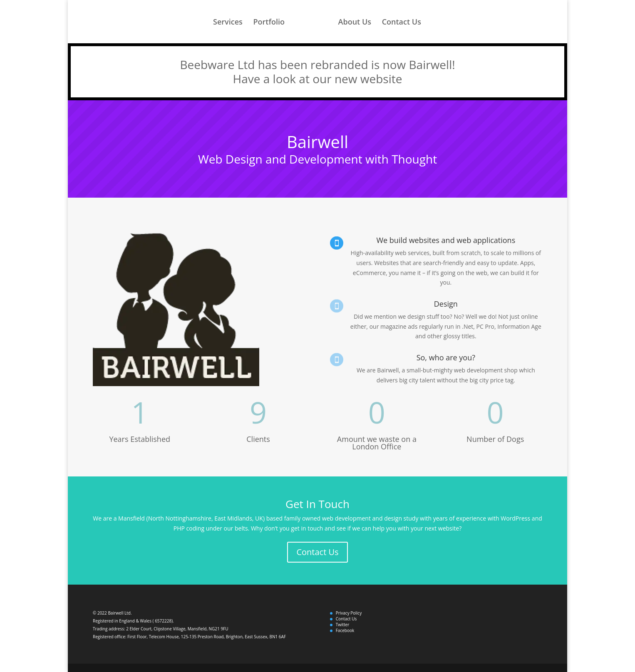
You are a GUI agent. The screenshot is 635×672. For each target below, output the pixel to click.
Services (228, 23)
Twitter (343, 625)
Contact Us (402, 23)
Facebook (345, 630)
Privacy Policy (349, 613)
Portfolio (269, 23)
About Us (355, 23)
